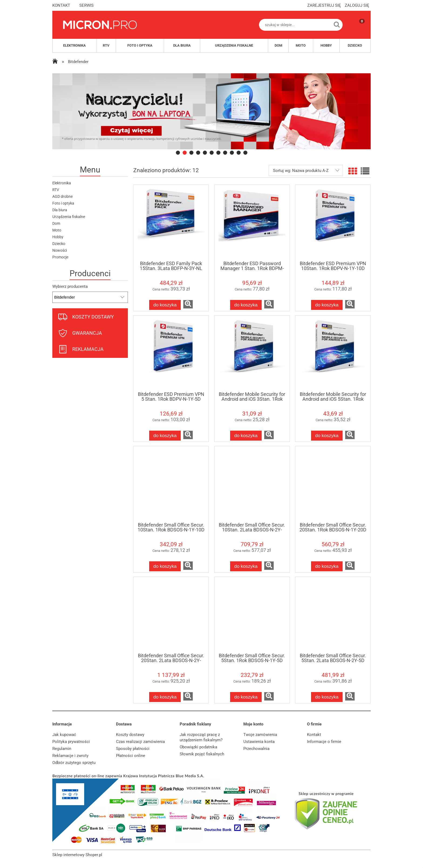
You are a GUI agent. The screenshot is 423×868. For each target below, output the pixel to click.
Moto (57, 230)
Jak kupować (64, 735)
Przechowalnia (256, 749)
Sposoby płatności (133, 749)
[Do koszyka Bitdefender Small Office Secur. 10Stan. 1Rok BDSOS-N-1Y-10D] (165, 566)
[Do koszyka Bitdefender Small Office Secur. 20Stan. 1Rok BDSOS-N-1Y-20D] (327, 566)
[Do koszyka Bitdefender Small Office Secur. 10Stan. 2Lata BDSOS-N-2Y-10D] (246, 566)
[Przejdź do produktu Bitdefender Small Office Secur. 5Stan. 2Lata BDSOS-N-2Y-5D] (333, 615)
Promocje (60, 257)
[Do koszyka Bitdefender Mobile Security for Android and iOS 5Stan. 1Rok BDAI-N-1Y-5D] (327, 436)
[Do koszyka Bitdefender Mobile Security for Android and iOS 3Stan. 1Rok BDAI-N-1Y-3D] (246, 436)
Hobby (58, 237)
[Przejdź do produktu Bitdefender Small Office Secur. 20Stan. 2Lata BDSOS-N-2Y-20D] (171, 615)
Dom (56, 223)
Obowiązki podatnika (198, 747)
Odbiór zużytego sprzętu (74, 763)
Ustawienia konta (259, 742)
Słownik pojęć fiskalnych (202, 754)
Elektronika (62, 183)
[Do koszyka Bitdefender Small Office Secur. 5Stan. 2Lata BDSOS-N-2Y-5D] (327, 697)
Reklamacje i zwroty (70, 756)
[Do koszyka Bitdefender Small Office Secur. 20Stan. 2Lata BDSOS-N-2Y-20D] (165, 697)
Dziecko (59, 244)
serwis (86, 5)
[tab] (178, 153)
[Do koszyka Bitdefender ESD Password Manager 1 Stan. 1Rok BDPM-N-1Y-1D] (246, 305)
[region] (211, 111)
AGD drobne (62, 196)
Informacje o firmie (324, 742)
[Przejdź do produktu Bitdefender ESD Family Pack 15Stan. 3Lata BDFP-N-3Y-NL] (171, 223)
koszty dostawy (93, 317)
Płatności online (131, 756)
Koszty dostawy (130, 735)
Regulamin (62, 749)
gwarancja (87, 333)
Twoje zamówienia (260, 735)
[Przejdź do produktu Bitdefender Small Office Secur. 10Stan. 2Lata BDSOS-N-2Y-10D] (252, 484)
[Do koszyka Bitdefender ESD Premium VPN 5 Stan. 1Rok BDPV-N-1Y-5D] (165, 436)
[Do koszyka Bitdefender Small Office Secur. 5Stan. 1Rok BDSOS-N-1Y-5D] (246, 697)
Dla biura (60, 210)
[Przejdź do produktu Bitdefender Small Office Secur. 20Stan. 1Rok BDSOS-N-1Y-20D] (333, 484)
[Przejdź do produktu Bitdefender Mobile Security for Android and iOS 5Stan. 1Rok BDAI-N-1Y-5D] (333, 353)
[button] (188, 304)
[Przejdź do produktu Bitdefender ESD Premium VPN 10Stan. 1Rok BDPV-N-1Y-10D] (333, 223)
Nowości (60, 250)
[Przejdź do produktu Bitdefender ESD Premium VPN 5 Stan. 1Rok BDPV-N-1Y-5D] (171, 353)
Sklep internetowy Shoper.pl (77, 855)
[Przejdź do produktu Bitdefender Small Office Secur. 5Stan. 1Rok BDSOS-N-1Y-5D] (252, 615)
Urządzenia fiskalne (69, 217)
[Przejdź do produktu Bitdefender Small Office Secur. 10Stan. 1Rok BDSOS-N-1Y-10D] (171, 484)
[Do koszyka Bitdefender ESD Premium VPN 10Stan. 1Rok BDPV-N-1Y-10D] (327, 305)
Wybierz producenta (70, 286)
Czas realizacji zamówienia (140, 742)
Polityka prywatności (71, 742)
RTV (56, 190)
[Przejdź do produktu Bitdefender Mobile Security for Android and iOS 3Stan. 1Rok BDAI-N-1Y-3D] (252, 353)
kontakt (61, 5)
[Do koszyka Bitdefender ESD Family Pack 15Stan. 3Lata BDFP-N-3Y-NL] (165, 305)
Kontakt (314, 735)
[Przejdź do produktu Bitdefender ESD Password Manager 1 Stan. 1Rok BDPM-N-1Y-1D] (252, 223)
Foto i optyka (63, 203)
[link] (211, 111)
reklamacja (88, 349)
